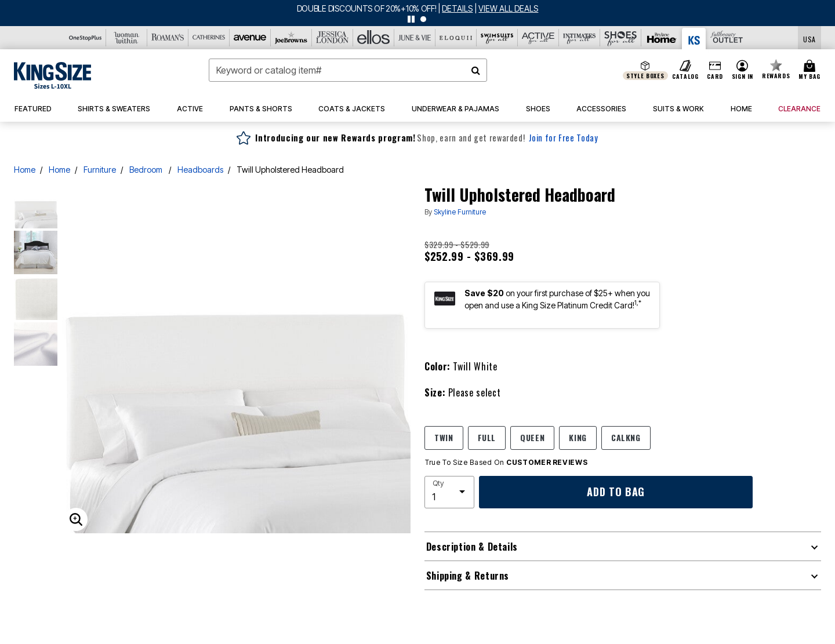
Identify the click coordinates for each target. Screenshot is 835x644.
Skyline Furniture (460, 212)
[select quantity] (449, 492)
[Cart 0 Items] (811, 70)
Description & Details (472, 547)
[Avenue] (250, 38)
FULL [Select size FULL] (487, 437)
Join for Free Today (563, 138)
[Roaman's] (168, 38)
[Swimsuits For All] (497, 38)
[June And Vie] (415, 38)
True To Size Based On (506, 463)
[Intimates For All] (580, 38)
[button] (742, 70)
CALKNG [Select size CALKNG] (626, 437)
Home (25, 170)
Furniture (100, 170)
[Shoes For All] (621, 38)
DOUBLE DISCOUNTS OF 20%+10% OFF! (368, 8)
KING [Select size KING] (578, 437)
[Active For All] (538, 38)
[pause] (411, 19)
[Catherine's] (209, 38)
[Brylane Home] (662, 38)
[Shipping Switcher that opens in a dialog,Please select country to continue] (809, 38)
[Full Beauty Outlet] (726, 38)
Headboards (200, 170)
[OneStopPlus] (86, 38)
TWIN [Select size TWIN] (444, 437)
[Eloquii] (456, 38)
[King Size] (694, 39)
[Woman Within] (127, 38)
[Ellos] (374, 38)
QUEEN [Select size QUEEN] (532, 437)
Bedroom (147, 170)
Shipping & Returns (468, 576)
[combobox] (348, 70)
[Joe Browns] (291, 38)
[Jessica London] (333, 38)
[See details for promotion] (455, 8)
